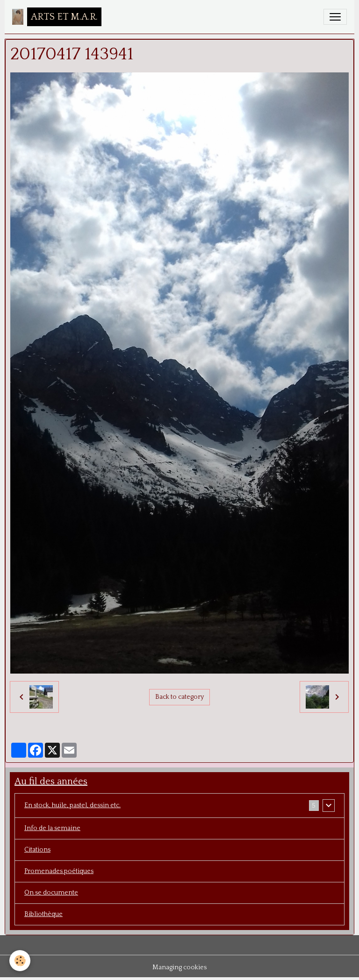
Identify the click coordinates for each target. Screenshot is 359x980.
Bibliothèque (43, 914)
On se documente (51, 893)
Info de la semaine (52, 828)
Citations (37, 850)
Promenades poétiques (59, 871)
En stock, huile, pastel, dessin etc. (72, 805)
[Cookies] (20, 961)
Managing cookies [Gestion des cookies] (179, 967)
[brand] (57, 17)
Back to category (179, 697)
